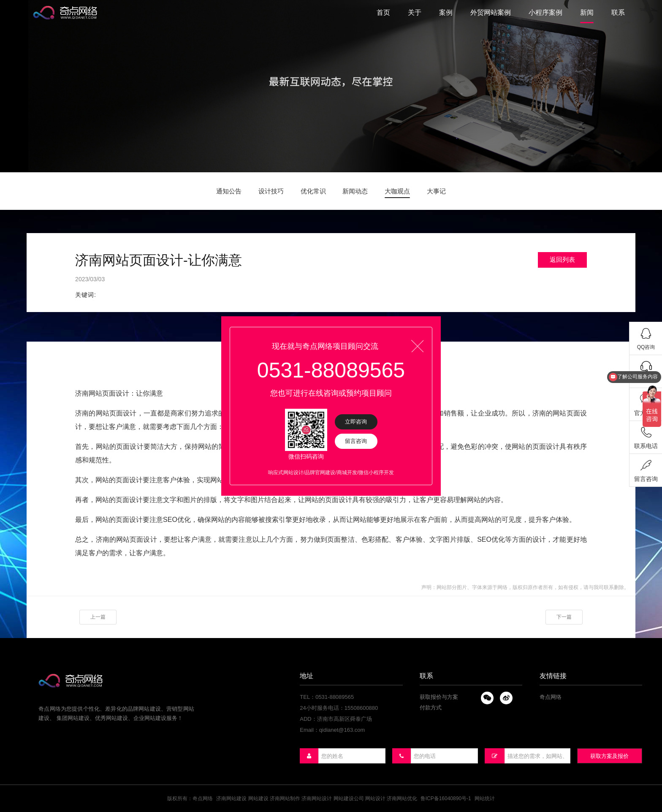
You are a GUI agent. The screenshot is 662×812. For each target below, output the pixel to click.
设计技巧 (271, 191)
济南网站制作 (285, 798)
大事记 (436, 191)
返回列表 (562, 259)
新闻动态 (355, 191)
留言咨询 (356, 441)
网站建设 (258, 798)
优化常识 (313, 191)
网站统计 (485, 798)
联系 (618, 12)
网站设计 (375, 798)
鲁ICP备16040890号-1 (446, 798)
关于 (415, 12)
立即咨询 (356, 422)
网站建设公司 (349, 798)
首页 (383, 12)
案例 (446, 12)
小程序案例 (545, 12)
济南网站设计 (317, 798)
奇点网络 (551, 697)
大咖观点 (397, 191)
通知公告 (229, 191)
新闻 (587, 12)
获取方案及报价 (609, 756)
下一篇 (564, 617)
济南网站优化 (402, 798)
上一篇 (98, 617)
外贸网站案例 (491, 12)
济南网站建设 (231, 798)
